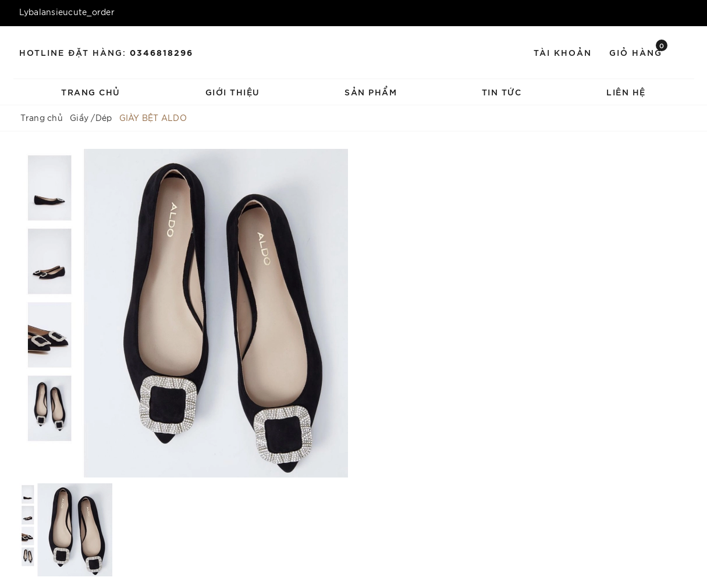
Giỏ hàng (638, 51)
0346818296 (161, 52)
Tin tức (502, 92)
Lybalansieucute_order (67, 12)
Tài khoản (563, 52)
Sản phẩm (371, 92)
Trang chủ (91, 92)
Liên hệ (626, 92)
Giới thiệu (233, 92)
